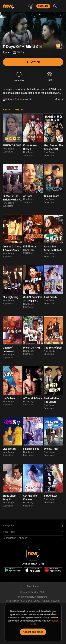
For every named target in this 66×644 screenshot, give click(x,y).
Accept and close (33, 632)
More (58, 99)
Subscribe (43, 6)
